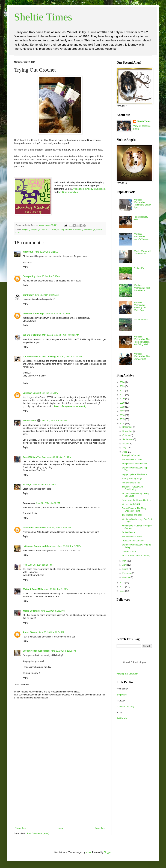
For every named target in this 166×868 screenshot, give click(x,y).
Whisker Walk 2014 (131, 504)
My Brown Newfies (68, 192)
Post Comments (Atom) (38, 833)
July (125, 448)
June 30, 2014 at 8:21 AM (46, 252)
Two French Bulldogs (33, 314)
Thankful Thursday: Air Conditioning (132, 488)
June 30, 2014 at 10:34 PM (51, 632)
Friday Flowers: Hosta (132, 537)
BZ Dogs (27, 484)
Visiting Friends (141, 320)
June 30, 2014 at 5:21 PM (70, 546)
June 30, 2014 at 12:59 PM (54, 421)
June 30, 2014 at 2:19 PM (59, 457)
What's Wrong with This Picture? (142, 252)
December (128, 427)
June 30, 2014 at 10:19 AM (58, 314)
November (128, 431)
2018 (123, 407)
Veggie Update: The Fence (134, 474)
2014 (123, 424)
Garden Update (129, 551)
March (126, 569)
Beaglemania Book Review (134, 464)
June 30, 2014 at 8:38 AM (48, 276)
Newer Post (20, 828)
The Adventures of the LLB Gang (39, 357)
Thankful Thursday (125, 707)
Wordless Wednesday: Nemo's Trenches (142, 237)
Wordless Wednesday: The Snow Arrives (142, 356)
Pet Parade (122, 718)
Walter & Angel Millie (33, 589)
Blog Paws (122, 695)
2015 (123, 419)
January (126, 577)
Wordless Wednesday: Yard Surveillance (142, 288)
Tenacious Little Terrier (34, 528)
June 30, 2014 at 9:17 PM (57, 589)
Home (61, 828)
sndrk (88, 852)
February (127, 573)
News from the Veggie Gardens (137, 500)
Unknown (27, 393)
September (128, 439)
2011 (123, 591)
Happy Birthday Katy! (132, 479)
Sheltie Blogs (90, 229)
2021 (123, 395)
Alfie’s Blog (78, 189)
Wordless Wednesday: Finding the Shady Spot (142, 204)
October (126, 435)
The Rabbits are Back (132, 515)
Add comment (22, 685)
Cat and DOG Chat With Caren (38, 335)
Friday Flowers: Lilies (132, 459)
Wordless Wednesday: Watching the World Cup (140, 306)
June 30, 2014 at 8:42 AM (47, 295)
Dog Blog (26, 229)
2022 (123, 391)
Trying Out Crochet (131, 455)
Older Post (100, 828)
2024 (123, 382)
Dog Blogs (35, 229)
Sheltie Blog (78, 229)
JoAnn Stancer (30, 632)
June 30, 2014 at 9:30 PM (53, 611)
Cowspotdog (29, 276)
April (125, 565)
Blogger (108, 852)
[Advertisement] (60, 801)
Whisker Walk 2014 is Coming (136, 556)
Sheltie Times (43, 17)
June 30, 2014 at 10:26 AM (66, 335)
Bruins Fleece (128, 532)
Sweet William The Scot (34, 457)
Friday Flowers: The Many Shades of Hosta (134, 510)
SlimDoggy (28, 295)
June (125, 452)
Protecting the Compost (133, 541)
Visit (127, 674)
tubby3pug (28, 252)
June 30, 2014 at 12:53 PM (46, 393)
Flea (25, 565)
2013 (123, 582)
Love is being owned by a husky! (71, 406)
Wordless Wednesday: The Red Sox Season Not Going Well (142, 341)
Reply (25, 266)
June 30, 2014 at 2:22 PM (44, 484)
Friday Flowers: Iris (131, 483)
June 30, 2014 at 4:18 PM (48, 503)
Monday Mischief (65, 229)
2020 (123, 399)
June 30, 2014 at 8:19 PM (40, 565)
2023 (123, 386)
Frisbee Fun (139, 268)
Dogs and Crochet (49, 229)
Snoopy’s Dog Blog (95, 189)
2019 (123, 403)
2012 (123, 587)
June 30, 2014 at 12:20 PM (69, 357)
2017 (123, 411)
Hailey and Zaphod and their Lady (40, 546)
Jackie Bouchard (31, 611)
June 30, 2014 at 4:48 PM (59, 528)
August (126, 444)
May (125, 561)
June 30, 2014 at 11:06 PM (63, 651)
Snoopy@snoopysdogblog (36, 651)
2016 (123, 415)
